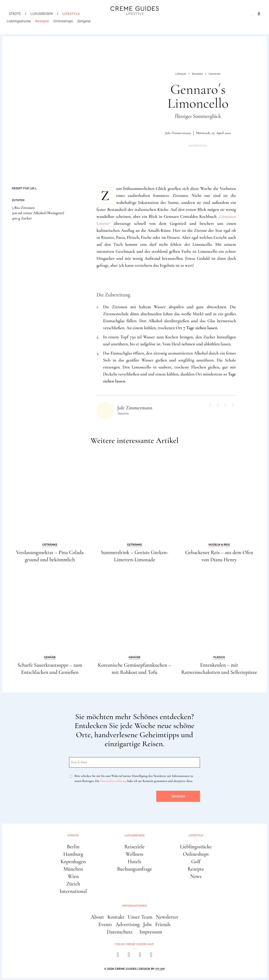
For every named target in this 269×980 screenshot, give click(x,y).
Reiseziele (134, 847)
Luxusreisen (42, 14)
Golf (196, 862)
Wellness (134, 854)
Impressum (151, 932)
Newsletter (167, 917)
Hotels (134, 862)
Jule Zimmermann (178, 133)
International (73, 891)
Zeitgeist (86, 23)
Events (105, 924)
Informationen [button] (134, 906)
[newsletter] (151, 956)
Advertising (128, 924)
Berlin (73, 847)
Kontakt (116, 917)
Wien (73, 876)
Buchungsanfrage (135, 869)
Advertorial (198, 146)
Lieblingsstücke (21, 23)
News (196, 876)
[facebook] (118, 956)
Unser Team (140, 917)
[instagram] (129, 956)
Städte (15, 14)
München (73, 869)
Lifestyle (71, 14)
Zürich (73, 884)
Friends (163, 924)
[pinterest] (140, 956)
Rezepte (44, 23)
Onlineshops (65, 23)
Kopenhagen (73, 862)
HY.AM (160, 969)
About (97, 917)
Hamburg (73, 854)
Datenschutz (120, 932)
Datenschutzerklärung (113, 781)
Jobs (147, 924)
